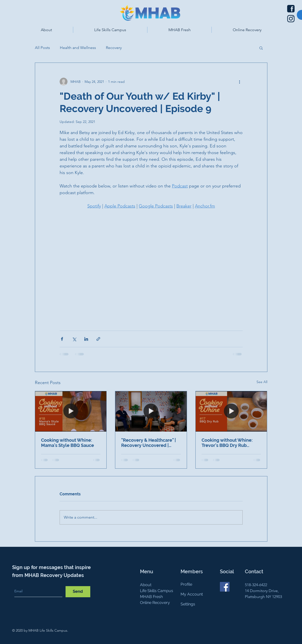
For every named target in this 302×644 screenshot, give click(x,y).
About (146, 585)
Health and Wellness (78, 48)
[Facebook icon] (291, 9)
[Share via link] (98, 339)
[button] (46, 30)
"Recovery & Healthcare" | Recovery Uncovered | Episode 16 (149, 443)
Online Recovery (155, 603)
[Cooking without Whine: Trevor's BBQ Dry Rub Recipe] (231, 411)
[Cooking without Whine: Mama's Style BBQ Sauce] (71, 411)
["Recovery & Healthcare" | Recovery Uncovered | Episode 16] (151, 411)
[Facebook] (225, 587)
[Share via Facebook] (62, 339)
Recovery (114, 48)
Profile (186, 584)
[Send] (78, 592)
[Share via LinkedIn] (86, 339)
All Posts (42, 48)
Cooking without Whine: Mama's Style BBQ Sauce (68, 443)
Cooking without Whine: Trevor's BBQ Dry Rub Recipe (227, 443)
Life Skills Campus (157, 591)
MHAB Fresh (151, 597)
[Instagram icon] (291, 19)
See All (262, 382)
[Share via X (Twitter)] (74, 339)
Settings (188, 604)
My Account (192, 594)
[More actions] (240, 82)
